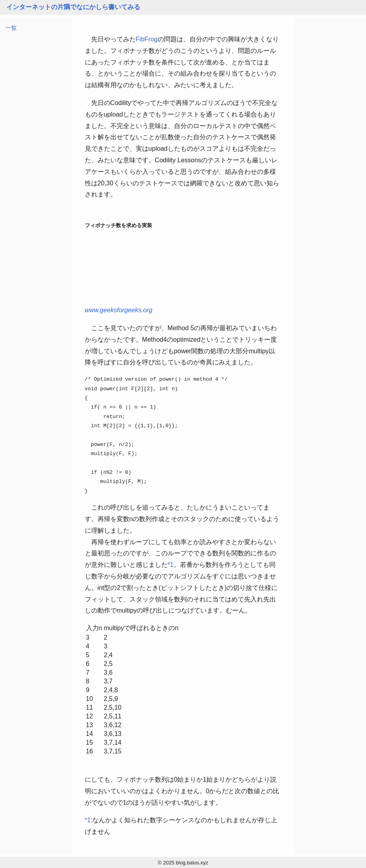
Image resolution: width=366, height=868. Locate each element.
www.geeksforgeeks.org (119, 310)
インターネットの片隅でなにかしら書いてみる (73, 7)
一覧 (11, 28)
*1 (171, 565)
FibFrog (147, 39)
